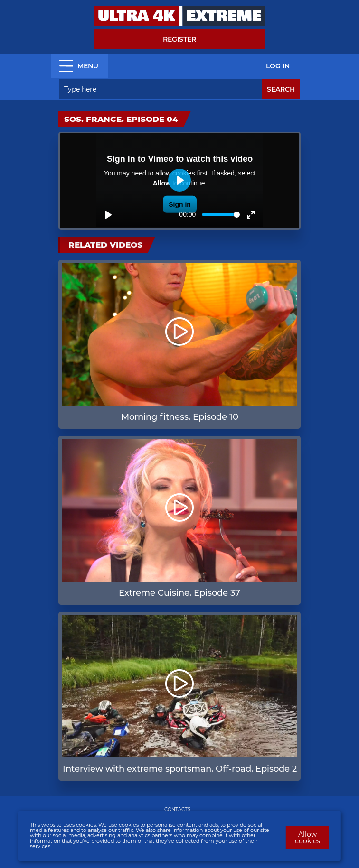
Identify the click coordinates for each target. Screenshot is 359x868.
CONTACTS (177, 809)
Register (179, 39)
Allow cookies (307, 838)
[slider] (221, 215)
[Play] (108, 215)
